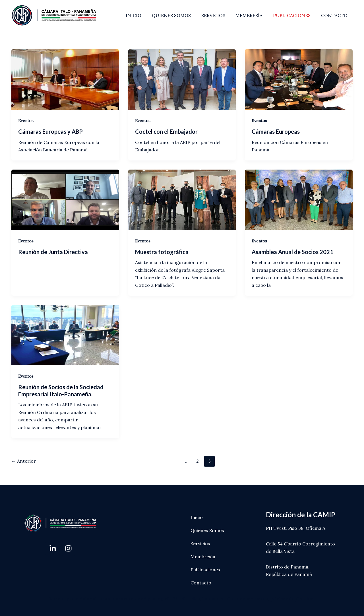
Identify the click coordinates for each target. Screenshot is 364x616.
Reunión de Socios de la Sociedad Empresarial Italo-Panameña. (61, 391)
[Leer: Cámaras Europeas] (299, 79)
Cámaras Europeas (276, 131)
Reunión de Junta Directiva (53, 252)
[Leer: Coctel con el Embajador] (182, 79)
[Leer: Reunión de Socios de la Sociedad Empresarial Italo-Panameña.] (65, 334)
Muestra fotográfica (162, 252)
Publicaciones (205, 570)
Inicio (197, 517)
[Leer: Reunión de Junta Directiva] (65, 199)
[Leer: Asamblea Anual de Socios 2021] (299, 199)
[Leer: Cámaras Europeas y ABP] (65, 79)
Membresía (203, 557)
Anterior (24, 461)
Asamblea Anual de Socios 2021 (292, 252)
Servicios (200, 543)
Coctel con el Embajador (166, 131)
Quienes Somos (207, 530)
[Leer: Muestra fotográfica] (182, 199)
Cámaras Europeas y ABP (50, 131)
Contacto (201, 583)
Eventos (26, 121)
